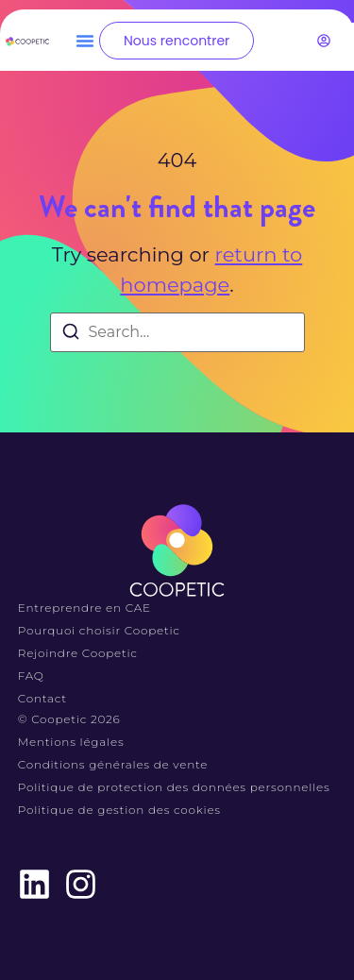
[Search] (71, 335)
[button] (85, 41)
